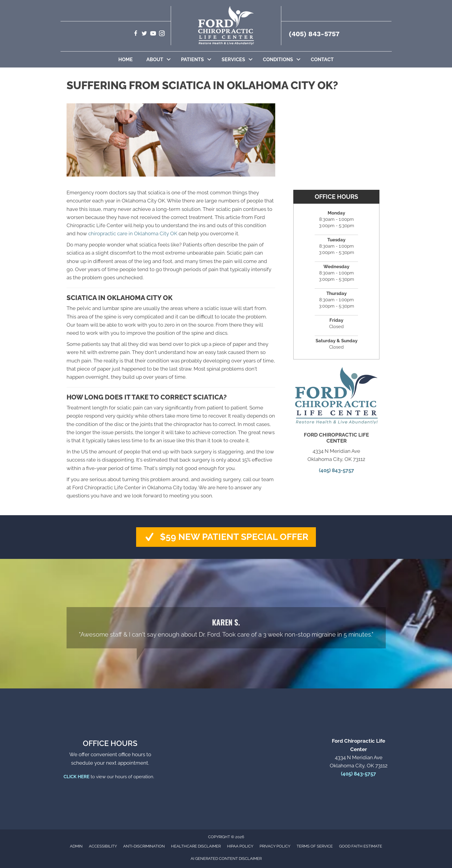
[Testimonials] (226, 628)
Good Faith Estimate (361, 846)
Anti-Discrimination (144, 846)
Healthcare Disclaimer (196, 846)
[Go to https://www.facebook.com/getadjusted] (136, 34)
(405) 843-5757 (314, 34)
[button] (169, 60)
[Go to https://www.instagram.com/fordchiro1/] (162, 34)
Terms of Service (315, 846)
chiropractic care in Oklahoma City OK (133, 233)
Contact (322, 60)
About (155, 60)
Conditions (278, 60)
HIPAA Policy (240, 846)
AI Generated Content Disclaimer (226, 859)
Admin (76, 846)
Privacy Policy (275, 846)
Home (126, 60)
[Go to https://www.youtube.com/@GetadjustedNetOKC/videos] (153, 34)
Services (233, 60)
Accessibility (103, 846)
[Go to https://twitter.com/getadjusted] (144, 34)
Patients (192, 60)
